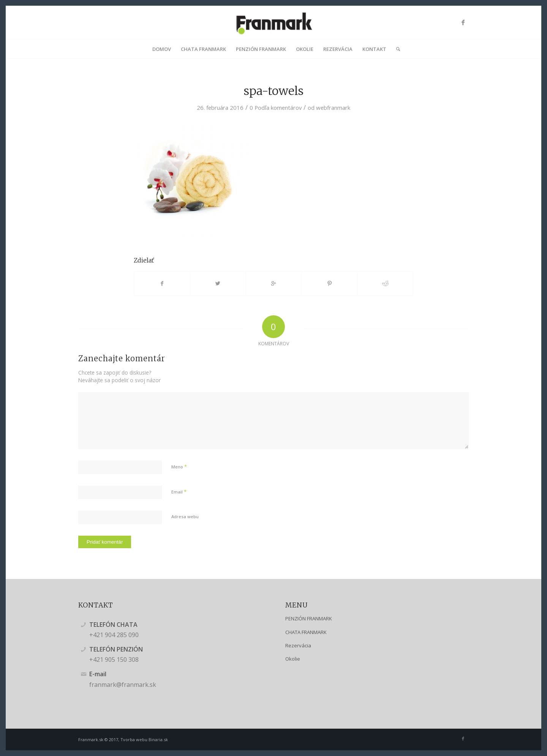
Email (179, 492)
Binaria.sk (158, 739)
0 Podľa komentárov (276, 108)
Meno (179, 467)
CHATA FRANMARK (306, 632)
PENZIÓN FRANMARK (309, 618)
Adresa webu (185, 516)
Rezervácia (298, 645)
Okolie (293, 659)
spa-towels (274, 91)
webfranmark (333, 108)
